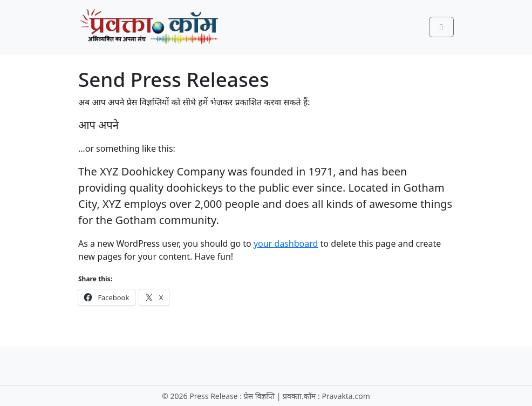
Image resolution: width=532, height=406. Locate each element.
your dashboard (286, 243)
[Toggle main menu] (441, 27)
